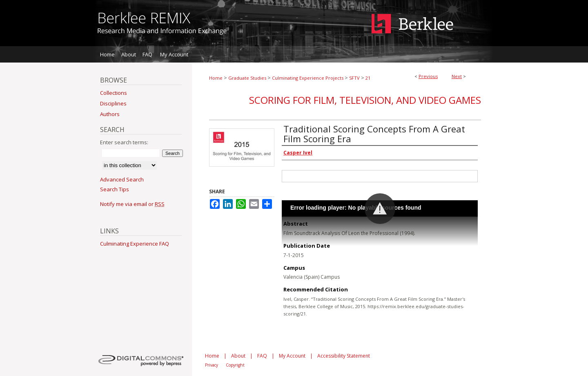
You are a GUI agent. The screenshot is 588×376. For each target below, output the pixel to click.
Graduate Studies (247, 78)
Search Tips (115, 189)
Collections (114, 93)
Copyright (235, 365)
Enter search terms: (124, 142)
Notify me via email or (132, 204)
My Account (292, 356)
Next (457, 76)
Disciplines (113, 103)
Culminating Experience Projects (308, 78)
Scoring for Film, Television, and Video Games (365, 100)
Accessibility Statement (344, 356)
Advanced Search (122, 179)
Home (216, 78)
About (238, 356)
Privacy (212, 365)
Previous (428, 76)
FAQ (262, 356)
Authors (110, 114)
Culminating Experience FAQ (135, 244)
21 (368, 78)
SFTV (354, 78)
